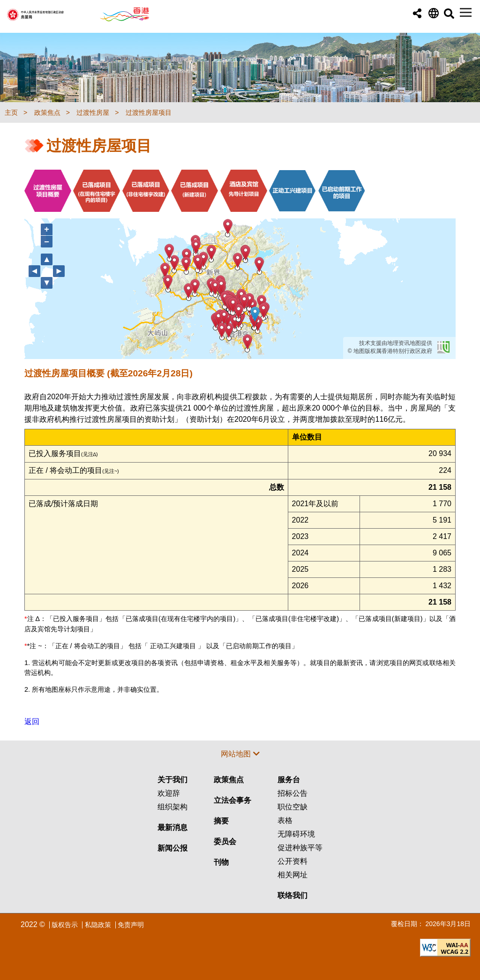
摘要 (221, 821)
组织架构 (172, 807)
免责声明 (131, 925)
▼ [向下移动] (47, 282)
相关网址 (292, 875)
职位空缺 (292, 807)
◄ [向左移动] (35, 271)
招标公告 (292, 793)
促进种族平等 (300, 848)
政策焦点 (229, 780)
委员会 (225, 842)
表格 (285, 820)
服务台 (289, 780)
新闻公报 (172, 848)
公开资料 (292, 861)
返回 (32, 722)
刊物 (221, 862)
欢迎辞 (169, 793)
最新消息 (172, 827)
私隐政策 (98, 925)
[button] (417, 14)
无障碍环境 (296, 834)
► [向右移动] (59, 271)
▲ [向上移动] (47, 259)
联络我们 (292, 895)
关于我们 (172, 780)
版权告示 (65, 925)
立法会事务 (232, 800)
